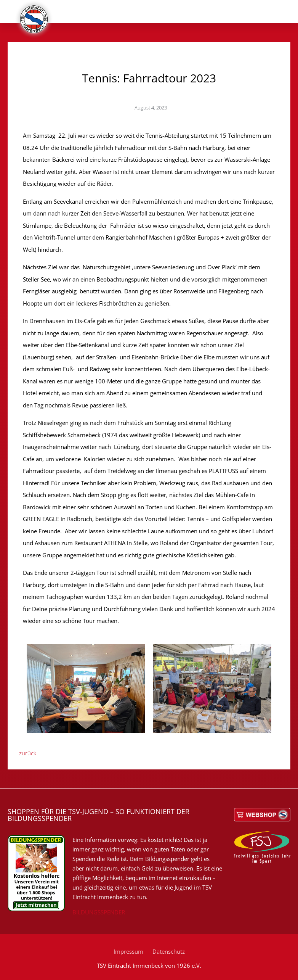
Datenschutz (169, 951)
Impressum (128, 951)
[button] (280, 16)
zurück (28, 753)
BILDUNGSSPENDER (99, 912)
